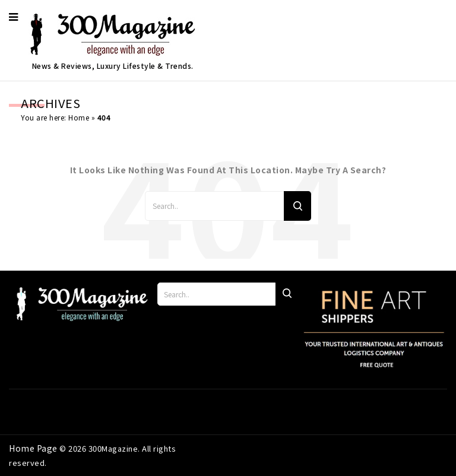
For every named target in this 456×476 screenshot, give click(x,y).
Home (79, 117)
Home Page (34, 448)
